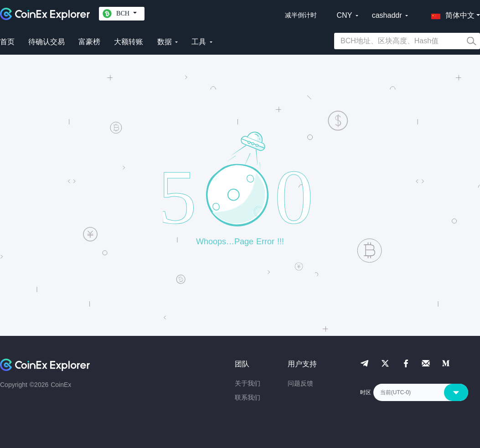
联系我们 (248, 397)
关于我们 (248, 383)
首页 (7, 42)
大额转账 (129, 42)
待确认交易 (46, 42)
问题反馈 (300, 383)
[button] (451, 14)
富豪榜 (89, 42)
